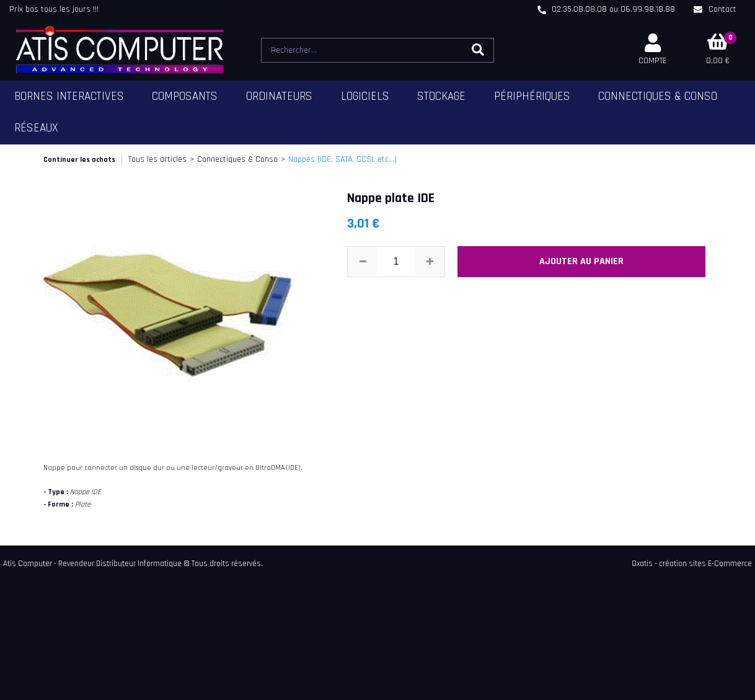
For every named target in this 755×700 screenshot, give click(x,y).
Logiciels (365, 96)
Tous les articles (157, 159)
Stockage (441, 96)
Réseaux (36, 128)
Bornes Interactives (69, 96)
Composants (185, 96)
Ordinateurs (279, 96)
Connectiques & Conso (658, 96)
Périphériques (532, 96)
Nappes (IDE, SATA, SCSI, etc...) (342, 159)
